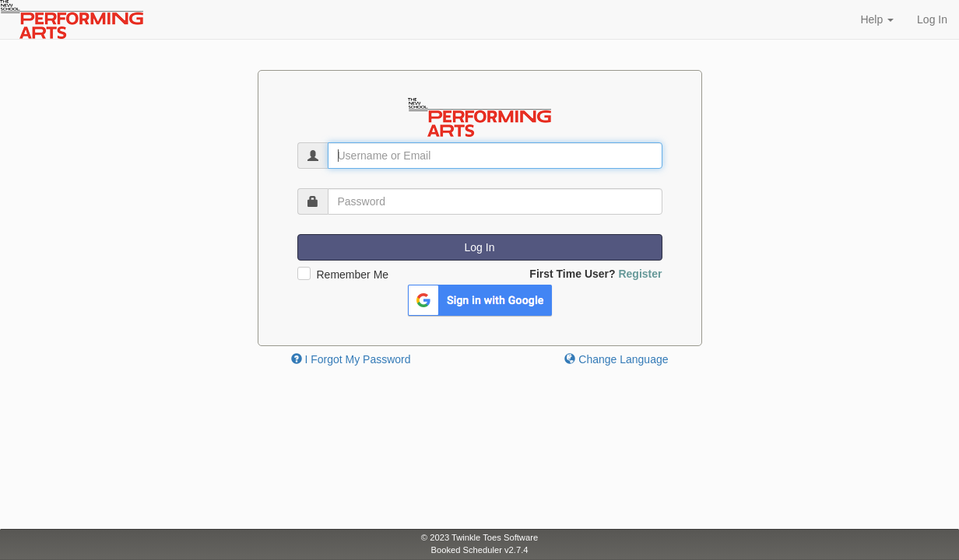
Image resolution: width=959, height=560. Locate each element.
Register (640, 274)
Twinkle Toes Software (495, 537)
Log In (932, 19)
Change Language (616, 359)
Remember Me (353, 275)
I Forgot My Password (351, 359)
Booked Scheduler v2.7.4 (479, 550)
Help (877, 19)
